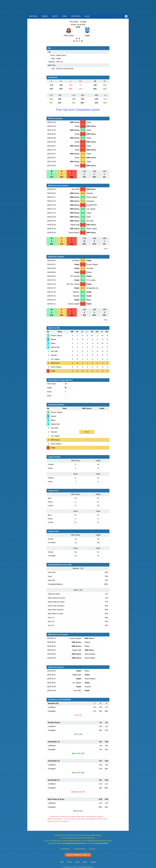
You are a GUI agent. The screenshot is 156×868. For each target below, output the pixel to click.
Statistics (76, 16)
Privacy (69, 862)
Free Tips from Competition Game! (78, 110)
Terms (77, 862)
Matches (33, 16)
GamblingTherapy (79, 849)
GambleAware (65, 849)
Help (62, 862)
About (85, 862)
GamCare (92, 849)
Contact (93, 862)
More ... (107, 249)
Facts (55, 16)
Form (64, 16)
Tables (45, 16)
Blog (87, 16)
